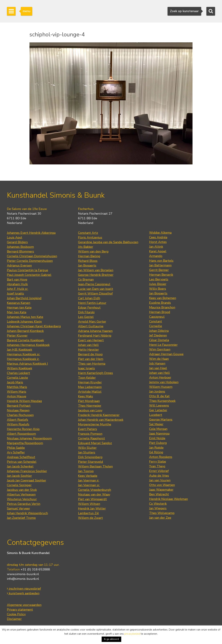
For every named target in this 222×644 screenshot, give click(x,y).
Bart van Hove (17, 280)
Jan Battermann (160, 265)
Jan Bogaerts (87, 265)
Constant (156, 321)
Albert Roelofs (18, 420)
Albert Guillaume (91, 326)
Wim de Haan (159, 359)
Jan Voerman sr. (89, 485)
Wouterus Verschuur (22, 499)
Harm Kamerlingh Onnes (95, 373)
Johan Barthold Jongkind (24, 298)
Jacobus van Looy (90, 410)
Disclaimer (14, 619)
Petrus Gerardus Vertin (24, 504)
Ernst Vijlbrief (159, 471)
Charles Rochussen (20, 415)
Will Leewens (159, 406)
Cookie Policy (16, 614)
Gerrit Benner (159, 270)
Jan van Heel (158, 368)
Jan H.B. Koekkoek (20, 350)
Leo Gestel (86, 317)
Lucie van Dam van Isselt (96, 289)
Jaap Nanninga (159, 434)
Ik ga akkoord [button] (111, 639)
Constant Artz (88, 233)
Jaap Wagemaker (161, 490)
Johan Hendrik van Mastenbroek (101, 420)
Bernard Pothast (19, 406)
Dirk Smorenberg (90, 457)
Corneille (156, 326)
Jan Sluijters (87, 452)
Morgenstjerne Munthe (95, 424)
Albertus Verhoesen (21, 494)
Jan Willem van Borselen (96, 270)
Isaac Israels (86, 368)
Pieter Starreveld (91, 462)
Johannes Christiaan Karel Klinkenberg (34, 326)
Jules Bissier (158, 284)
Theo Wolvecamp (162, 513)
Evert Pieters (87, 429)
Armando (156, 256)
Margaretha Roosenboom (25, 443)
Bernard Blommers (20, 251)
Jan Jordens (157, 391)
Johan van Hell (88, 345)
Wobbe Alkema (160, 233)
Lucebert (156, 415)
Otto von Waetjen (162, 485)
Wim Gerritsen (160, 349)
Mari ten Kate (17, 312)
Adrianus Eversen (19, 265)
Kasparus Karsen (19, 303)
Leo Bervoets (159, 279)
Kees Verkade (88, 476)
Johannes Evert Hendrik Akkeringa (31, 233)
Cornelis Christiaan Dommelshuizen (32, 256)
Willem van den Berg (93, 251)
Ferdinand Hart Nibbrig (95, 336)
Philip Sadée (16, 448)
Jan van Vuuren (160, 480)
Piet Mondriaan (89, 401)
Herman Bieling (89, 256)
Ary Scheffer (16, 452)
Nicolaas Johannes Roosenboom (29, 438)
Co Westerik (158, 504)
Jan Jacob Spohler (19, 476)
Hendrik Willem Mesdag (24, 401)
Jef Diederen (158, 335)
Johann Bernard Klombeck (25, 331)
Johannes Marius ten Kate (25, 317)
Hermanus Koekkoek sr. (24, 354)
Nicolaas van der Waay (94, 494)
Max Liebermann (90, 387)
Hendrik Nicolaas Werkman (168, 499)
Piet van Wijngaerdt (92, 499)
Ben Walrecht (159, 494)
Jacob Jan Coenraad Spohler (27, 480)
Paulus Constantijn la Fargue (27, 270)
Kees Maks (86, 396)
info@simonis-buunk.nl (23, 579)
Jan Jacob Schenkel (20, 466)
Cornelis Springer (19, 485)
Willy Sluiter (87, 448)
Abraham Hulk (17, 284)
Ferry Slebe (158, 462)
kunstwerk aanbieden (23, 593)
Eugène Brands (160, 303)
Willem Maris (17, 392)
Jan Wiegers (158, 508)
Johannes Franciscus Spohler (27, 471)
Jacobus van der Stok (22, 490)
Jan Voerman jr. (89, 480)
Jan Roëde (156, 448)
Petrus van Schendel (22, 462)
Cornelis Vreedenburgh (95, 490)
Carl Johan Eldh (89, 298)
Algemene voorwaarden (24, 605)
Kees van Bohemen (163, 298)
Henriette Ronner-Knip (23, 429)
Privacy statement (20, 610)
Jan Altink (156, 247)
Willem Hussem (161, 387)
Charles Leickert (18, 373)
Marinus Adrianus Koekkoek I (27, 364)
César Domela (159, 340)
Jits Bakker (86, 247)
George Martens (161, 420)
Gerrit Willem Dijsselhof (95, 294)
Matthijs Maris (17, 387)
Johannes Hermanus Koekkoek (28, 345)
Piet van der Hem (91, 359)
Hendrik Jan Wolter (92, 508)
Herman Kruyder (90, 382)
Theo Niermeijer (90, 406)
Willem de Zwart (90, 518)
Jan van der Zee (160, 518)
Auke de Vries (159, 476)
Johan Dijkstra (159, 331)
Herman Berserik (161, 275)
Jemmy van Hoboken (164, 382)
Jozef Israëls (15, 294)
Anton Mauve (17, 396)
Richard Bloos (88, 261)
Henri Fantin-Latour (92, 303)
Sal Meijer (156, 424)
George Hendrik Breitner (96, 275)
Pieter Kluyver (17, 336)
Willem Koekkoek (20, 368)
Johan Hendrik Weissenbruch (27, 513)
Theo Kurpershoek (162, 401)
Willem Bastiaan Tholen (95, 466)
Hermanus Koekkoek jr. (23, 359)
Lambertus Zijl (88, 513)
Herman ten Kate (19, 308)
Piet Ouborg (158, 443)
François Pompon (90, 434)
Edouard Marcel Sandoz (95, 443)
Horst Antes (158, 242)
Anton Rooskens (161, 457)
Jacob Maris (15, 382)
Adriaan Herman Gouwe (166, 354)
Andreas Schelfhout (21, 457)
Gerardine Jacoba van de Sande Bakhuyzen (108, 242)
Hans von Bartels (161, 261)
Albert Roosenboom (21, 434)
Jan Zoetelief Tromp (21, 518)
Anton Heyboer (160, 377)
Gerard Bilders (17, 242)
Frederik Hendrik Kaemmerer (99, 415)
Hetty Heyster (88, 350)
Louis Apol (15, 237)
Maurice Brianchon (162, 307)
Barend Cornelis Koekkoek (25, 340)
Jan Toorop (86, 471)
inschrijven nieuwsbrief (24, 589)
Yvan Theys (157, 466)
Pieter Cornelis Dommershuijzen (30, 261)
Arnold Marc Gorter (92, 322)
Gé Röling (156, 452)
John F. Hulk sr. (18, 289)
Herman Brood (160, 312)
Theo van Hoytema (92, 364)
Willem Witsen (89, 504)
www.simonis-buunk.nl (23, 574)
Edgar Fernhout (89, 308)
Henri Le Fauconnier (163, 345)
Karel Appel (158, 251)
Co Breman (86, 280)
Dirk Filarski (86, 312)
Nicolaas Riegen (18, 410)
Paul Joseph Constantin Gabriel (29, 275)
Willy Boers (158, 289)
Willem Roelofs (18, 424)
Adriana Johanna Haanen (95, 331)
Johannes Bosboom (20, 247)
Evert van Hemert (91, 340)
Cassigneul (157, 317)
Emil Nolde (157, 438)
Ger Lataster (158, 410)
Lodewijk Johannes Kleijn (24, 322)
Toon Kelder (87, 378)
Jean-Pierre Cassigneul (94, 284)
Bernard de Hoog (90, 354)
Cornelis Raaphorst (91, 438)
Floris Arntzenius (90, 237)
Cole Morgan (158, 429)
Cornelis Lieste (17, 378)
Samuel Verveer (18, 508)
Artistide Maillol (90, 392)
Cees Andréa (158, 237)
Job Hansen (157, 363)
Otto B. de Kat (159, 396)
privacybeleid (132, 634)
